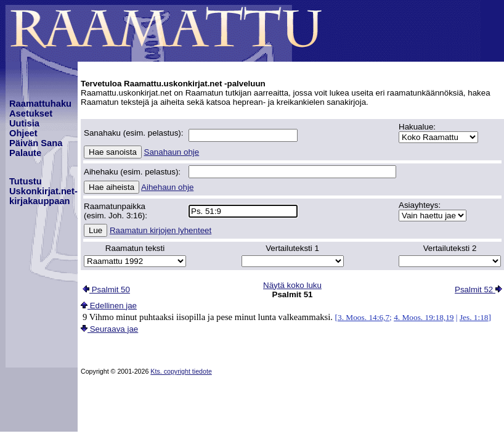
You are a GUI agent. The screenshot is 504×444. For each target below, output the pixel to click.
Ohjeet (23, 133)
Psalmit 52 (478, 290)
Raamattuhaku (40, 104)
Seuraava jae (109, 329)
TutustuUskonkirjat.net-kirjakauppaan (43, 191)
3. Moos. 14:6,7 (364, 317)
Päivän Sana (36, 143)
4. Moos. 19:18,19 (424, 317)
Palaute (25, 153)
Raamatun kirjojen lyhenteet (161, 230)
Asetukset (31, 113)
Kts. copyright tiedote (181, 371)
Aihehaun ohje (167, 187)
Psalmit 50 (106, 290)
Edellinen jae (109, 306)
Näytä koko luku (292, 285)
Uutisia (24, 123)
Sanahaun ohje (172, 152)
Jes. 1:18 (474, 317)
